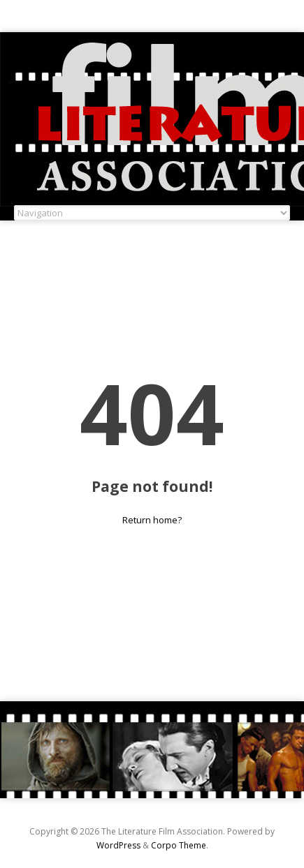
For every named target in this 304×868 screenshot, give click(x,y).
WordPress (118, 845)
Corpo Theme (179, 845)
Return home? (152, 520)
